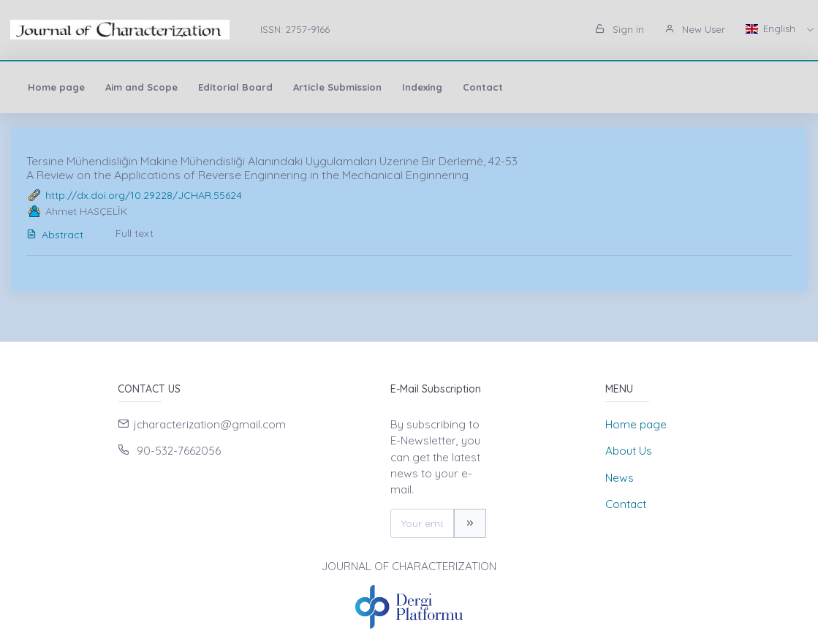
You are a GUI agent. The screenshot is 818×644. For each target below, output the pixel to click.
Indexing (422, 87)
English (772, 29)
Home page (56, 87)
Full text (135, 233)
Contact (483, 87)
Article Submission (337, 87)
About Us (629, 451)
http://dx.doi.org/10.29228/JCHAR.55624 (144, 195)
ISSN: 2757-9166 (295, 29)
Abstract (55, 235)
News (620, 478)
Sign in (620, 29)
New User (695, 29)
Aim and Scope (141, 87)
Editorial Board (235, 87)
